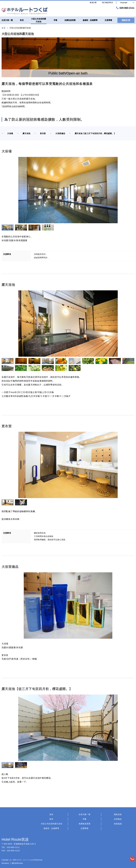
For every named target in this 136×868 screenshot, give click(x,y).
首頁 (51, 814)
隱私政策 (118, 814)
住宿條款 (118, 819)
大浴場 (7, 133)
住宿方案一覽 (84, 814)
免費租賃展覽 (84, 824)
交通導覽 (85, 828)
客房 (51, 819)
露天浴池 (24, 133)
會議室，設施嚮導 (51, 828)
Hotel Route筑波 (15, 839)
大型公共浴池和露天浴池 (51, 824)
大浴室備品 (58, 133)
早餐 (85, 819)
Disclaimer (5, 863)
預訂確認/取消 (107, 2)
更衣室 (40, 133)
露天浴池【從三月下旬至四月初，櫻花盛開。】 (93, 133)
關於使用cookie (17, 863)
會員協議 (118, 824)
